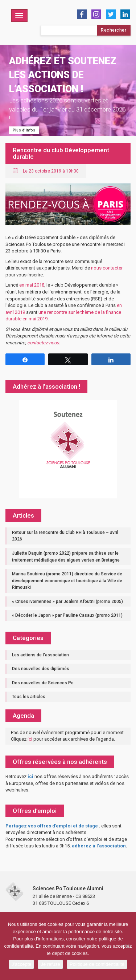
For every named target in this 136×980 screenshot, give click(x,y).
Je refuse (50, 964)
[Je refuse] (127, 946)
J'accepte (22, 964)
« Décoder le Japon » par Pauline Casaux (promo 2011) (67, 615)
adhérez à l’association (99, 846)
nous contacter (107, 268)
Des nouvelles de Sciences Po (43, 683)
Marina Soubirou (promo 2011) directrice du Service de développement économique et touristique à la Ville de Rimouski (67, 581)
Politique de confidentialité (97, 964)
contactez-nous (43, 343)
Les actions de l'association (40, 655)
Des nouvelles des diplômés (41, 669)
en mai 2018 (32, 285)
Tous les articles (29, 697)
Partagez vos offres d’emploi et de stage (52, 826)
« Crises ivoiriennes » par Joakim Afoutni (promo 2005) (67, 602)
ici (30, 739)
